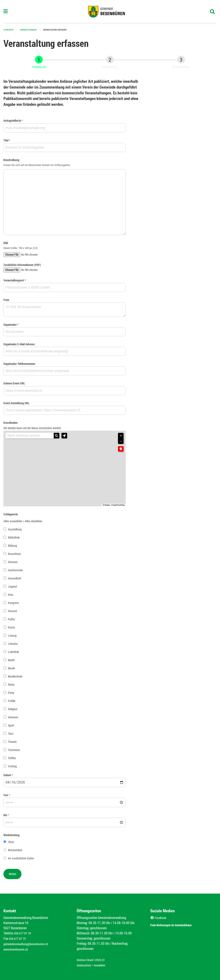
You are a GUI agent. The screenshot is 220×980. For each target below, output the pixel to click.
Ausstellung (15, 531)
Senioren (13, 719)
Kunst (11, 629)
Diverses (13, 564)
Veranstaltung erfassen (58, 32)
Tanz (11, 735)
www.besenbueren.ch (18, 950)
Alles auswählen (13, 523)
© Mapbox (106, 507)
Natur (11, 686)
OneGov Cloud (86, 960)
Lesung (12, 637)
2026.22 (103, 960)
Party (11, 694)
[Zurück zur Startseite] (110, 12)
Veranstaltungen (30, 32)
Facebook (159, 919)
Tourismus (14, 752)
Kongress (13, 605)
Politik (12, 703)
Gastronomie (15, 572)
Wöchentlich (15, 852)
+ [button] (121, 438)
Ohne (11, 844)
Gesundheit (15, 580)
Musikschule (15, 678)
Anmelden (103, 965)
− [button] (121, 443)
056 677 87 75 (18, 939)
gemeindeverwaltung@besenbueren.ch (29, 945)
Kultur (11, 621)
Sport (11, 727)
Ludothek (13, 654)
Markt (11, 662)
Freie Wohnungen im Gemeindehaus (179, 926)
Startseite (9, 32)
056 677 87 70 (24, 934)
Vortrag (12, 768)
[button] (64, 438)
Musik (11, 670)
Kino (11, 597)
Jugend (12, 588)
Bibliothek (14, 539)
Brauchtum (14, 556)
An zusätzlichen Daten (21, 860)
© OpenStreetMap (118, 507)
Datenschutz (85, 965)
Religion (13, 711)
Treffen (12, 760)
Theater (12, 743)
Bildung (12, 548)
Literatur (13, 645)
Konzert (12, 613)
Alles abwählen (34, 523)
